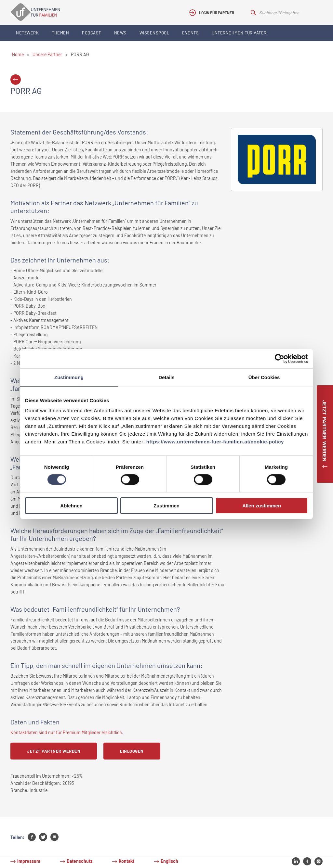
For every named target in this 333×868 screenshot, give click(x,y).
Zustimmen (166, 506)
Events (190, 33)
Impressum (29, 861)
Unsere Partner (47, 54)
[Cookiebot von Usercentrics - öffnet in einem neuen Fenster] (280, 359)
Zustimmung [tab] (69, 377)
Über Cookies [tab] (264, 377)
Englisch (169, 861)
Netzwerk (27, 33)
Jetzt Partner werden (54, 751)
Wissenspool (154, 33)
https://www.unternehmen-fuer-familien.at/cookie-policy (215, 442)
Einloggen (132, 751)
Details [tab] (166, 377)
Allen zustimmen (262, 506)
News (120, 33)
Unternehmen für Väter (239, 33)
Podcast (92, 33)
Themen (60, 33)
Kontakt (127, 861)
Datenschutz (80, 861)
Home (18, 54)
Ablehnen (71, 506)
